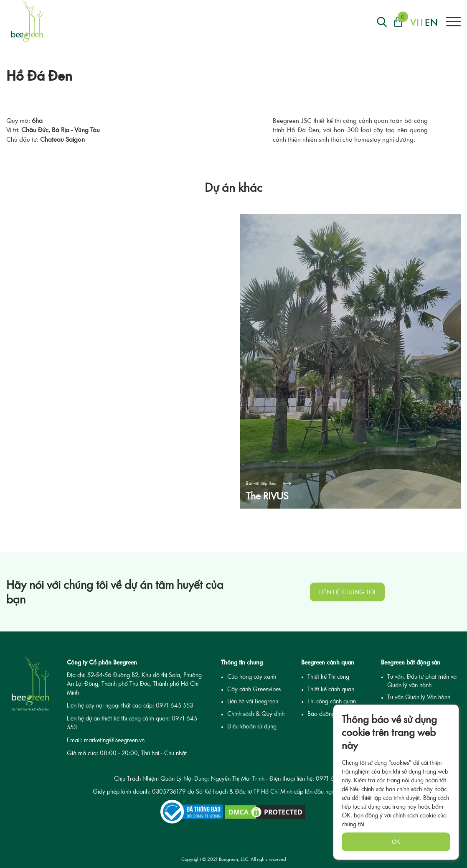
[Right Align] (382, 22)
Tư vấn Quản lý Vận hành (419, 697)
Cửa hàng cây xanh (252, 676)
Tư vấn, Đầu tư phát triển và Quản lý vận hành (422, 681)
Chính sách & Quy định (256, 714)
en (431, 22)
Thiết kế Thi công (328, 676)
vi (415, 22)
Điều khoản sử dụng (252, 726)
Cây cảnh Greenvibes (254, 689)
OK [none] (396, 842)
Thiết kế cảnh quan (331, 689)
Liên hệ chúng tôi (347, 592)
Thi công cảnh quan (332, 701)
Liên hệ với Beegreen (253, 701)
